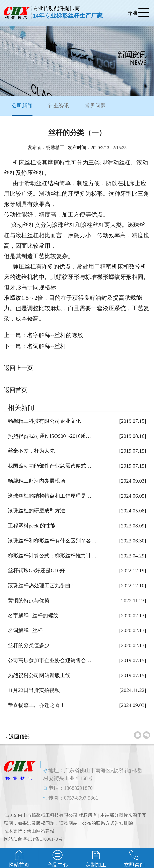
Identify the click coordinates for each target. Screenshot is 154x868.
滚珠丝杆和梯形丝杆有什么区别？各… (52, 541)
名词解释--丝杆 (46, 346)
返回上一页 (18, 368)
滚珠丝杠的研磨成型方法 (36, 511)
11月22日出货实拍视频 (34, 690)
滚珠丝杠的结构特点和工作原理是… (50, 496)
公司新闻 (22, 109)
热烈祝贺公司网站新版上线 (39, 675)
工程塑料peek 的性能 (32, 526)
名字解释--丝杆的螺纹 (55, 335)
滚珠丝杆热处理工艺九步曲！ (42, 586)
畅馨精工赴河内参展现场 (36, 481)
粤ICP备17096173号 (43, 839)
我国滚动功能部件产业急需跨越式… (50, 466)
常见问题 (95, 106)
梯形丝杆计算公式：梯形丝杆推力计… (52, 556)
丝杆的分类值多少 (29, 645)
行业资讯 (59, 106)
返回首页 (15, 390)
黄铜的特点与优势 (29, 601)
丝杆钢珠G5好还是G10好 (36, 571)
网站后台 (13, 839)
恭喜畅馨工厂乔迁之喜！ (36, 705)
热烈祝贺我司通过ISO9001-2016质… (49, 436)
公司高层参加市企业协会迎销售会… (50, 660)
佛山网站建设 (41, 831)
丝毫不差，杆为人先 (31, 451)
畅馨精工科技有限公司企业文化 (44, 421)
